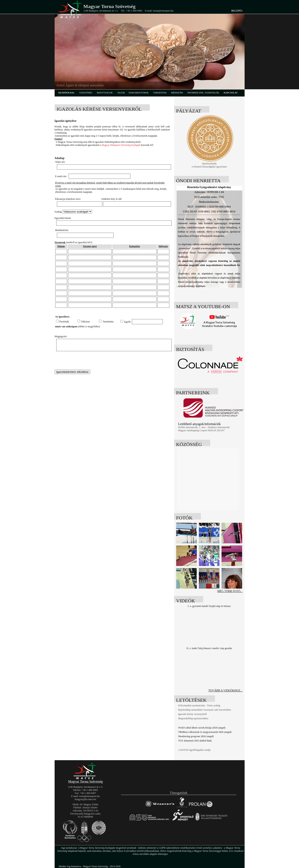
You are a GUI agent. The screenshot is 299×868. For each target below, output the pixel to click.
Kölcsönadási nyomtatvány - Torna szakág (199, 705)
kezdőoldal (67, 93)
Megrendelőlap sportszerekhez (193, 718)
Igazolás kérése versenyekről (193, 714)
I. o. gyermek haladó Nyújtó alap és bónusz (209, 606)
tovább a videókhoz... (225, 691)
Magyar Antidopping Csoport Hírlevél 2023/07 (202, 430)
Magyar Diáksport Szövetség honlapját (121, 145)
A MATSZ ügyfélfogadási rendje (195, 750)
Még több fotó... (230, 591)
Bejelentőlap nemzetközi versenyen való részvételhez (205, 710)
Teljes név (60, 162)
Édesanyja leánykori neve (68, 199)
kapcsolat (231, 93)
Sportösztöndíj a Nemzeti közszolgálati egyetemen (210, 164)
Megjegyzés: (61, 336)
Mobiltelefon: (62, 230)
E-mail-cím (61, 176)
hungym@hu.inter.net (85, 799)
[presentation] (86, 362)
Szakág (58, 212)
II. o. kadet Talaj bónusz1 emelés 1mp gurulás (209, 648)
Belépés (237, 11)
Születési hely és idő (111, 199)
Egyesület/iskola (63, 218)
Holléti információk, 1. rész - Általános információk (204, 427)
